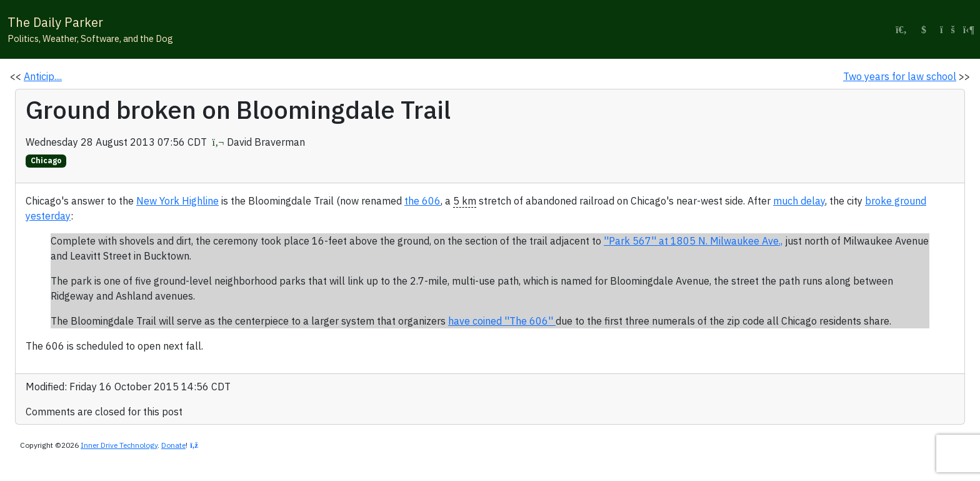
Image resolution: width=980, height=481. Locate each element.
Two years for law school (900, 76)
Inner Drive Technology (119, 445)
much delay (799, 201)
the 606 (422, 201)
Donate (173, 445)
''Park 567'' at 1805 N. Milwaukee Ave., (693, 241)
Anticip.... (43, 76)
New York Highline (177, 201)
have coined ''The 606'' (502, 321)
